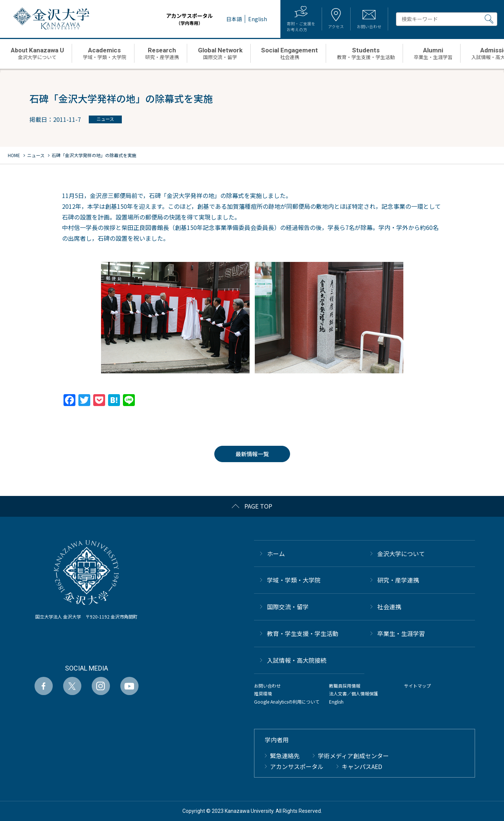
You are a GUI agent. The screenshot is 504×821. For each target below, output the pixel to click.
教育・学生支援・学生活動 (303, 633)
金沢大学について (401, 554)
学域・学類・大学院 (294, 580)
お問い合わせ (267, 686)
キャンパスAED (362, 766)
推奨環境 (263, 693)
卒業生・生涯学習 (401, 633)
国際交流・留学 (288, 607)
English (336, 702)
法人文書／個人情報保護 (354, 693)
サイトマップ (417, 686)
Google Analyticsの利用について (287, 702)
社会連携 (389, 607)
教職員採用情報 (345, 686)
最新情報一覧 (252, 454)
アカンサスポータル (180, 19)
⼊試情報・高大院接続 (297, 660)
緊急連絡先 (285, 756)
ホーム (276, 554)
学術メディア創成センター (353, 756)
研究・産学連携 (398, 580)
